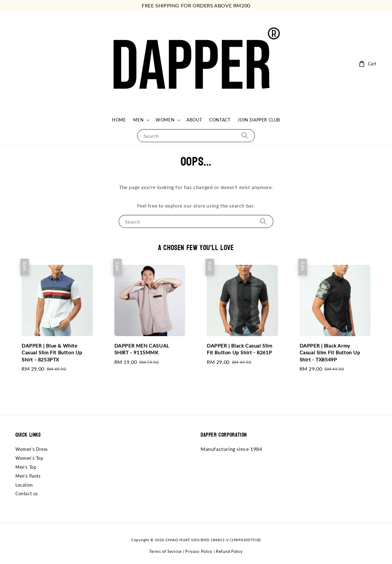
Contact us (27, 494)
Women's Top (29, 458)
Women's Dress (32, 449)
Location (24, 485)
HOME (119, 120)
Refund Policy (229, 551)
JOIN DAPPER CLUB (259, 120)
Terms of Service (165, 551)
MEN (138, 120)
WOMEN (165, 120)
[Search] (245, 136)
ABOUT (194, 120)
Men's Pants (28, 476)
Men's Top (26, 467)
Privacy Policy (199, 551)
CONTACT (220, 120)
